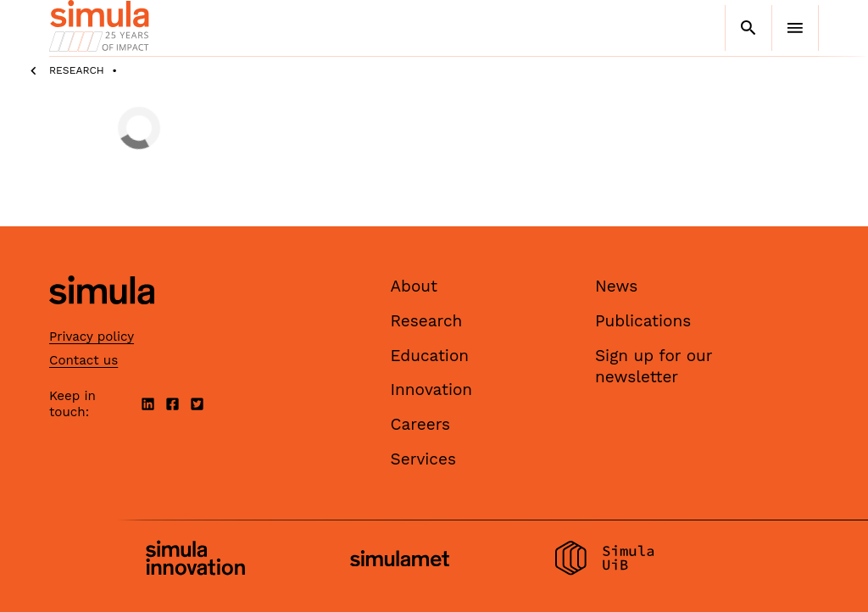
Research (77, 70)
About (415, 286)
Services (423, 459)
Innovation (432, 389)
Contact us (83, 360)
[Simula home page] (102, 319)
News (616, 286)
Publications (643, 321)
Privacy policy (92, 337)
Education (430, 356)
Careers (421, 424)
